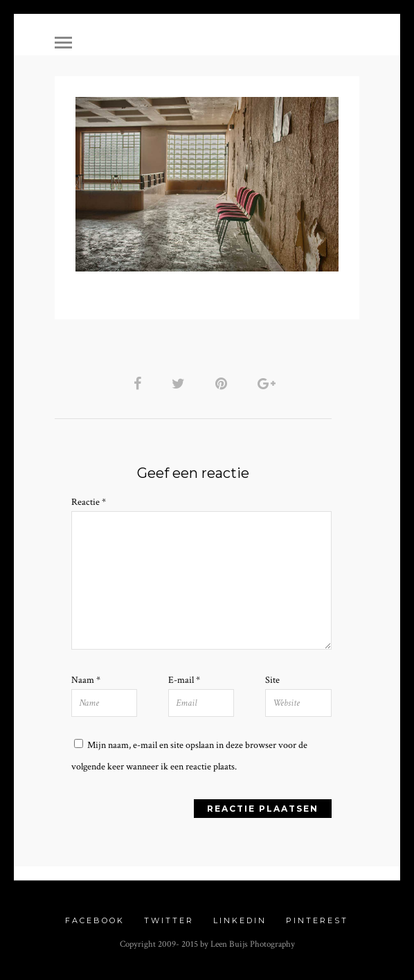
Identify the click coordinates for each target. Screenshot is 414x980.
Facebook (95, 920)
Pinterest (317, 920)
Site (272, 680)
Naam (86, 680)
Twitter (169, 920)
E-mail (184, 680)
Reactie (89, 502)
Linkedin (240, 920)
